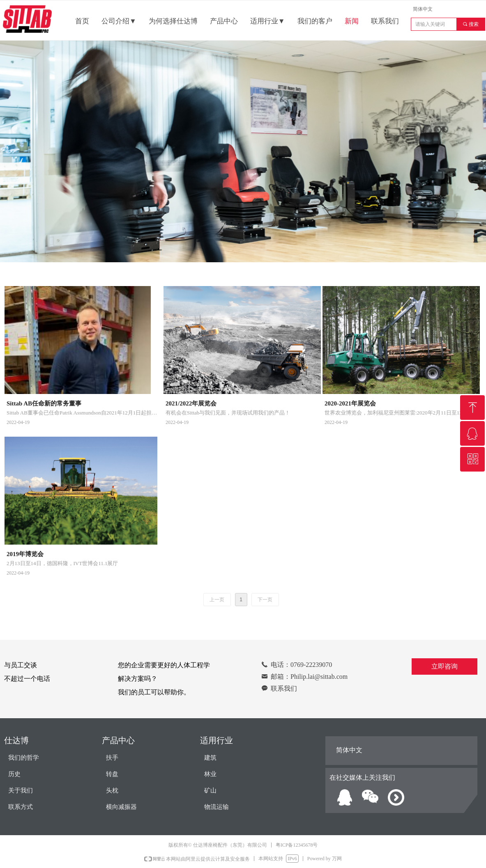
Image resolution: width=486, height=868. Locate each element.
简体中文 (423, 9)
